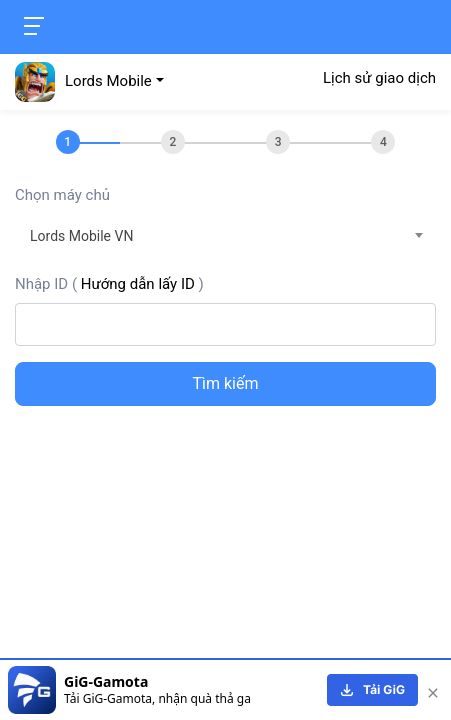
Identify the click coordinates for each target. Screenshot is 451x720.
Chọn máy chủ (62, 195)
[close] (433, 690)
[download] (372, 690)
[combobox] (225, 236)
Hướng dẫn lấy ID (138, 284)
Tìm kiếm (225, 383)
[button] (89, 81)
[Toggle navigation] (34, 26)
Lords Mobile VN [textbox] (81, 236)
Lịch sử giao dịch (379, 78)
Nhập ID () (109, 284)
